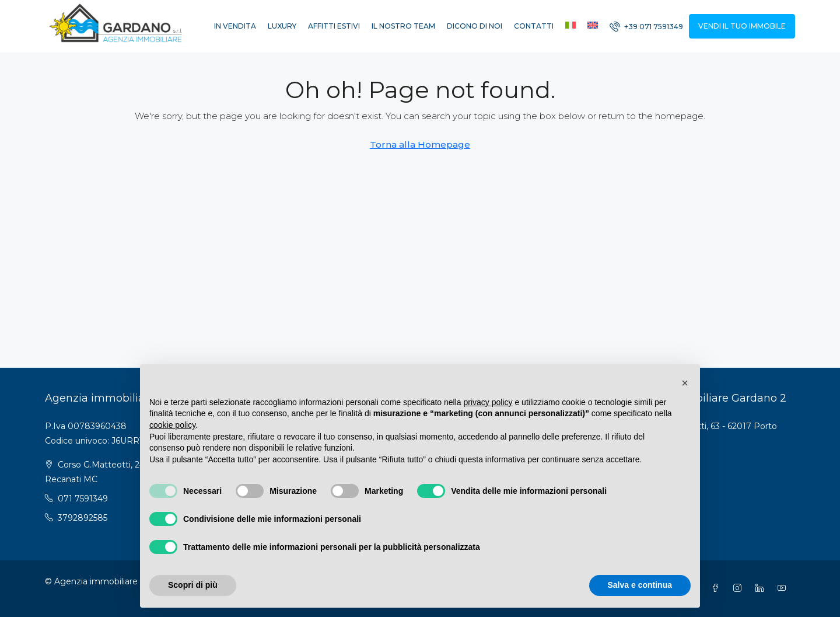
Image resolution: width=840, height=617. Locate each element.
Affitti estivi (334, 26)
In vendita (235, 26)
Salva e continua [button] (640, 585)
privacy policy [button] (488, 402)
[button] (685, 383)
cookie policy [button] (172, 425)
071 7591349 (83, 499)
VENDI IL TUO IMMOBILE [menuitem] (742, 26)
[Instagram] (740, 588)
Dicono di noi (475, 26)
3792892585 (83, 518)
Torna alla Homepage (420, 144)
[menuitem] (646, 27)
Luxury (282, 26)
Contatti (534, 26)
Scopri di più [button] (193, 585)
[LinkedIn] (762, 588)
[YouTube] (784, 588)
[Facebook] (717, 588)
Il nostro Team (403, 26)
